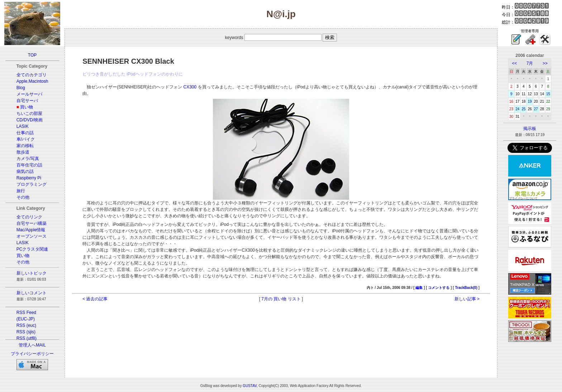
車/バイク (26, 139)
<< (514, 63)
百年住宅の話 (29, 165)
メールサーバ (29, 94)
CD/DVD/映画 (30, 120)
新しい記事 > (467, 299)
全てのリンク (29, 217)
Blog (21, 88)
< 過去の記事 (95, 299)
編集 (419, 288)
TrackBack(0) (466, 288)
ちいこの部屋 (29, 113)
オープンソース (32, 236)
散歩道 (23, 152)
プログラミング (32, 184)
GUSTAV (250, 386)
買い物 (27, 107)
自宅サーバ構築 (32, 223)
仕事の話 (25, 133)
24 (517, 109)
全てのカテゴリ (32, 75)
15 (548, 94)
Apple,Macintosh (32, 81)
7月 (530, 63)
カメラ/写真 (28, 159)
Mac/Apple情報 (31, 230)
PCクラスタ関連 (32, 249)
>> (545, 63)
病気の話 (25, 171)
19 (530, 101)
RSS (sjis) (26, 332)
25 (523, 109)
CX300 (190, 87)
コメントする (439, 288)
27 (536, 109)
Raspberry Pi (29, 178)
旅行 (21, 191)
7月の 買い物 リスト (281, 299)
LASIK (23, 126)
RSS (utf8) (27, 338)
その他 (23, 197)
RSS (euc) (26, 325)
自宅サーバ (27, 101)
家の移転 (25, 146)
